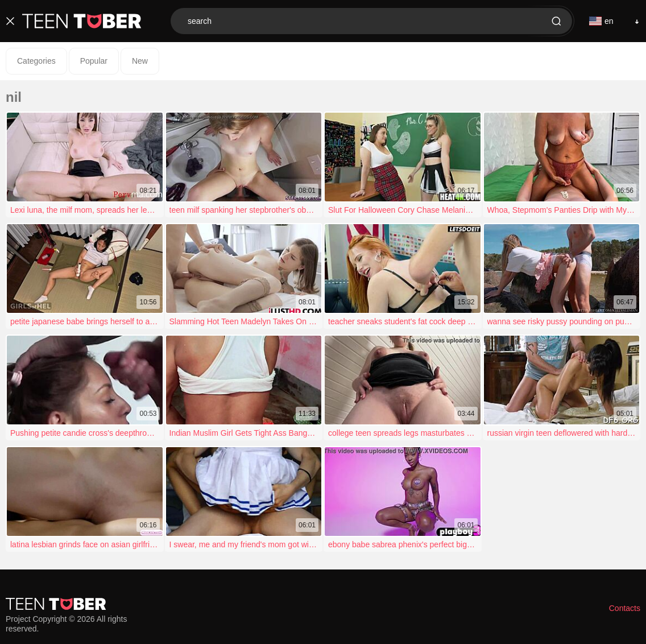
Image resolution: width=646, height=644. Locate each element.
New (140, 61)
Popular (94, 61)
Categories (36, 61)
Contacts (625, 608)
